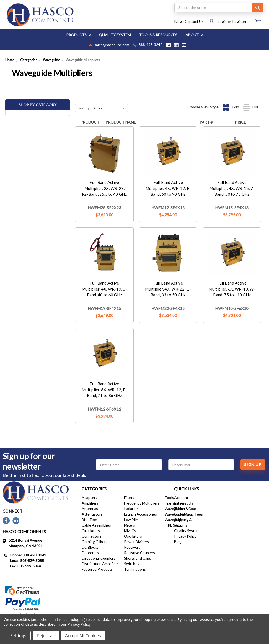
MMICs (130, 531)
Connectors (92, 536)
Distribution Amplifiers (100, 564)
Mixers (130, 525)
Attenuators (92, 514)
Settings (18, 636)
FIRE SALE (173, 525)
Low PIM (131, 520)
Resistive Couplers (139, 553)
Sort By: (84, 108)
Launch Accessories (140, 514)
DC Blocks (90, 547)
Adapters (89, 498)
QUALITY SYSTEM (115, 35)
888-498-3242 (148, 45)
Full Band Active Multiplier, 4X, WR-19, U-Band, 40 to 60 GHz (104, 289)
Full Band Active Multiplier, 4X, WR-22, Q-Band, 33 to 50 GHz (168, 289)
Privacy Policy (185, 536)
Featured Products (97, 569)
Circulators (91, 531)
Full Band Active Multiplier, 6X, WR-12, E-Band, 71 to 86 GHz (104, 390)
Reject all (46, 636)
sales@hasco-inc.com (109, 45)
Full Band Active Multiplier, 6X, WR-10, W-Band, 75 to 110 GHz (232, 289)
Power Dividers (136, 542)
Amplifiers (90, 503)
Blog (178, 21)
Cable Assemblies (96, 525)
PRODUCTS (79, 35)
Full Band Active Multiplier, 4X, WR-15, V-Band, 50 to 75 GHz (232, 188)
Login (222, 21)
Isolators (131, 509)
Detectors (90, 553)
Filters (129, 498)
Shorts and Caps (138, 558)
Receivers (132, 547)
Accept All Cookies (83, 636)
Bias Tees (90, 520)
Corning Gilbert (94, 542)
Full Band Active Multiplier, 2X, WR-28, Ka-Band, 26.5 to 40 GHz (104, 188)
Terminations (135, 569)
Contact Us (194, 21)
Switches (132, 564)
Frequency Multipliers (142, 503)
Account (181, 498)
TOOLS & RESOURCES (158, 35)
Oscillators (133, 536)
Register (239, 21)
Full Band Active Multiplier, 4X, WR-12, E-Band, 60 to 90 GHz (168, 188)
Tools (169, 498)
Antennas (90, 509)
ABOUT (194, 35)
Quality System (187, 531)
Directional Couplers (99, 558)
